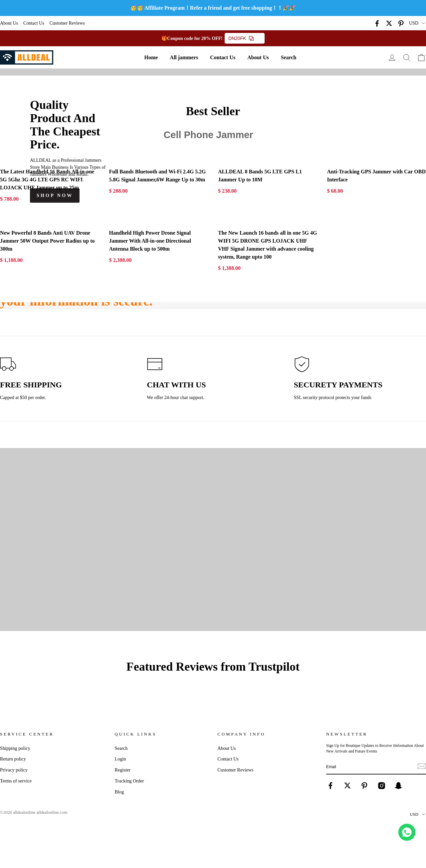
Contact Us (34, 23)
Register (123, 770)
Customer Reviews (67, 23)
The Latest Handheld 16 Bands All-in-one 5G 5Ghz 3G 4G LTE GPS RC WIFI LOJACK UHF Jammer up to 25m (47, 180)
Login (120, 759)
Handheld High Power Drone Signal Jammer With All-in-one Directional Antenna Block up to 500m (150, 241)
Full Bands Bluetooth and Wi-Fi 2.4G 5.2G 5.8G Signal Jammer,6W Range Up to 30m (158, 176)
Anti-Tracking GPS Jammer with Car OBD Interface (376, 176)
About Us (9, 23)
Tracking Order (129, 781)
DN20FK (241, 38)
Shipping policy (15, 748)
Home (151, 57)
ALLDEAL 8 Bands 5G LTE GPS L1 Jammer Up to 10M (260, 176)
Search (289, 57)
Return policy (13, 759)
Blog (119, 792)
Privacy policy (14, 770)
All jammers (184, 57)
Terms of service (16, 781)
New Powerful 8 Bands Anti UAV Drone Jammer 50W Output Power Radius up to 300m (47, 241)
